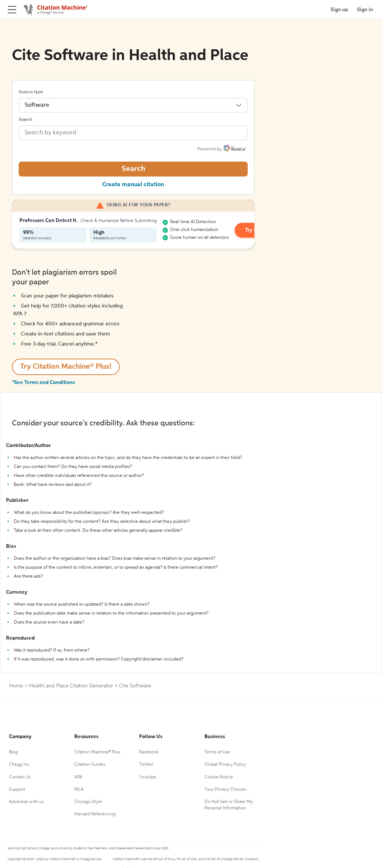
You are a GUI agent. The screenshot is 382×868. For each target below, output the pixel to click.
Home (16, 686)
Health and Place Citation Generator (71, 686)
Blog (13, 752)
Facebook (149, 752)
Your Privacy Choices (225, 790)
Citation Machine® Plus (97, 752)
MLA (79, 790)
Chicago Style (88, 802)
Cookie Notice (219, 777)
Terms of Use (217, 752)
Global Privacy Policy (225, 765)
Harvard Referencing (95, 814)
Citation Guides (90, 765)
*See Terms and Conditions (43, 383)
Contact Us (20, 777)
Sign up (339, 10)
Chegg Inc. (20, 765)
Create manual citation (133, 185)
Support (17, 790)
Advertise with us (26, 802)
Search (26, 120)
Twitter (146, 765)
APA (78, 777)
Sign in (365, 10)
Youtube (148, 777)
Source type (31, 92)
